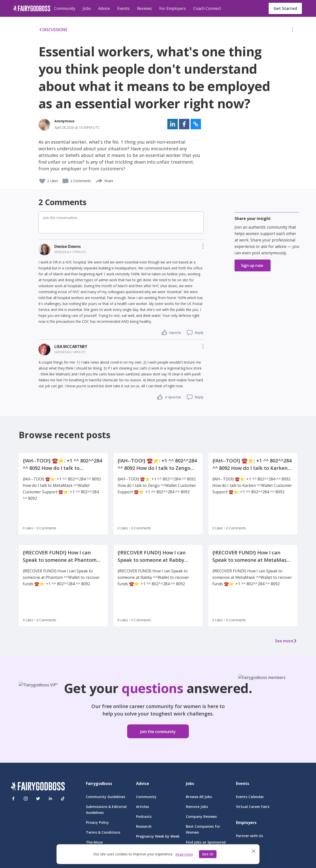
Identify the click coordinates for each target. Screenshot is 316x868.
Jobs (87, 8)
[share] (99, 180)
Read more (184, 854)
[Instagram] (26, 799)
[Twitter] (38, 799)
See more (286, 641)
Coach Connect (207, 8)
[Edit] (293, 31)
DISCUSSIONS (53, 30)
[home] (32, 8)
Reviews (144, 8)
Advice (104, 8)
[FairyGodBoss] (38, 787)
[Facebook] (13, 799)
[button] (293, 31)
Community (65, 8)
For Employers (173, 8)
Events (123, 8)
